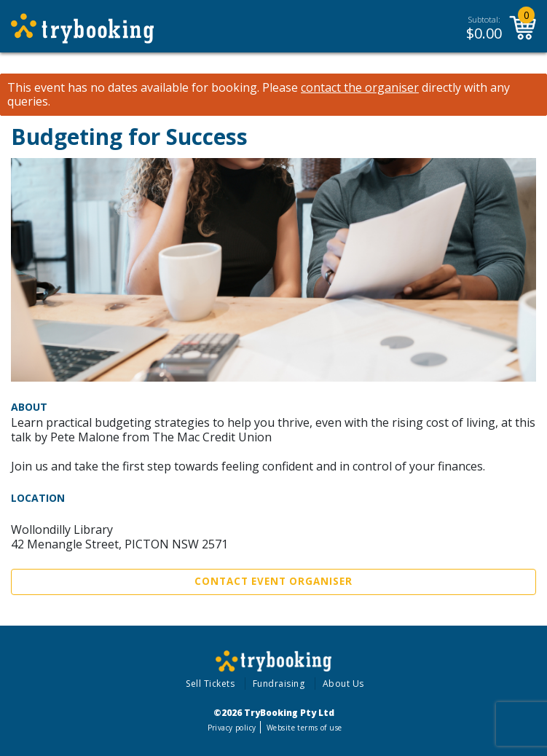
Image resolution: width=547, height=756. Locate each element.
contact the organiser (360, 88)
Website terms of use (304, 728)
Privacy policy (232, 728)
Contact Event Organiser (273, 581)
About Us (343, 684)
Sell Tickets (210, 684)
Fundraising (279, 684)
